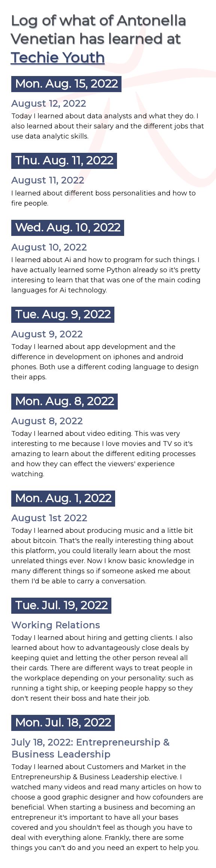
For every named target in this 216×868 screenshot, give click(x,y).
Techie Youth (58, 57)
